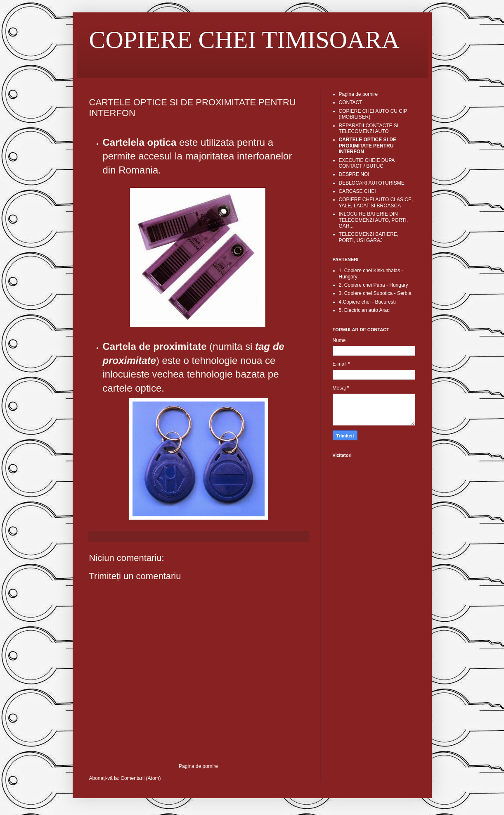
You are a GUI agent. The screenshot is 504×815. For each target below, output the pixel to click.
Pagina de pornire (198, 766)
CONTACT (351, 102)
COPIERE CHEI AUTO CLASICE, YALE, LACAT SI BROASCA (376, 202)
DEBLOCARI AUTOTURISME (372, 183)
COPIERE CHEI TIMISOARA (244, 40)
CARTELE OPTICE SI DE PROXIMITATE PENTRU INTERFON (368, 146)
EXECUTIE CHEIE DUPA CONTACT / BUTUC (367, 163)
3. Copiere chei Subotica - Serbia (375, 293)
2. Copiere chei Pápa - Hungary (374, 285)
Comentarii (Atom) (141, 778)
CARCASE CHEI (357, 191)
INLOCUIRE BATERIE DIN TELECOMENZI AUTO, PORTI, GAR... (374, 220)
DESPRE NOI (354, 174)
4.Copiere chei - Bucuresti (367, 302)
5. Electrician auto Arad (364, 310)
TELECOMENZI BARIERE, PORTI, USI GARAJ (369, 237)
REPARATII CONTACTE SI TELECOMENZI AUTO (369, 128)
